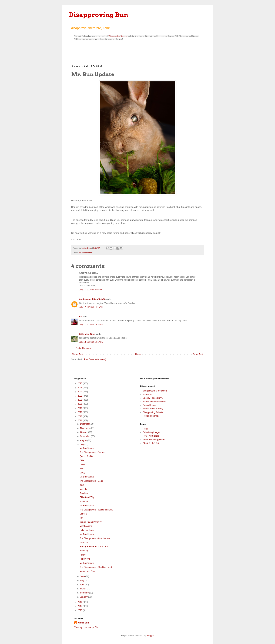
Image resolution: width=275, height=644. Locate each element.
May (82, 580)
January (84, 597)
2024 (80, 388)
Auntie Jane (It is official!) (92, 299)
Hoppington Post (151, 416)
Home (138, 354)
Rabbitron (147, 394)
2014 (80, 606)
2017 (80, 416)
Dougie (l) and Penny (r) (91, 522)
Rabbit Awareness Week (154, 402)
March (83, 589)
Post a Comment (83, 348)
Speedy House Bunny (153, 398)
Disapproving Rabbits (118, 36)
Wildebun (84, 502)
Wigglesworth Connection (155, 391)
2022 (80, 396)
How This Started (151, 436)
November (85, 428)
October (84, 432)
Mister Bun (83, 623)
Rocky (83, 555)
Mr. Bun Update (86, 252)
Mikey (82, 473)
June (83, 576)
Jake (82, 469)
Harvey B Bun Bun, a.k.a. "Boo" (94, 547)
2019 (80, 408)
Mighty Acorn (86, 526)
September (86, 436)
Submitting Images (152, 432)
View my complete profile (86, 627)
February (85, 593)
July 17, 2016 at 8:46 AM (90, 290)
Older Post (198, 354)
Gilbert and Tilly (87, 497)
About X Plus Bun (151, 443)
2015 (80, 602)
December (85, 424)
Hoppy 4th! (85, 559)
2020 (80, 404)
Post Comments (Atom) (95, 359)
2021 (80, 400)
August (84, 440)
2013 (80, 610)
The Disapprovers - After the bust (95, 538)
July (82, 444)
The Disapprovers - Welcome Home (96, 510)
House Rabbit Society (153, 409)
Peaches (84, 493)
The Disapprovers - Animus (92, 452)
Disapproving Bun (99, 15)
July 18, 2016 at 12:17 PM (91, 342)
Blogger (150, 636)
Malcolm (84, 489)
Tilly (81, 518)
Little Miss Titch (87, 334)
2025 (80, 383)
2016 (80, 420)
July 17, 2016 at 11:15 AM (91, 307)
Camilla (83, 514)
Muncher (84, 543)
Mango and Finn (87, 571)
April (83, 585)
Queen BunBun (87, 456)
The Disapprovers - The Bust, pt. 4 (96, 567)
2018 (80, 412)
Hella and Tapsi (87, 530)
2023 (80, 392)
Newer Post (78, 354)
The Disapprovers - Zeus (91, 481)
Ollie (82, 460)
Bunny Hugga (149, 405)
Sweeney (84, 551)
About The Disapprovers (154, 440)
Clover (83, 464)
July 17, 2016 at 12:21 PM (91, 325)
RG (81, 317)
